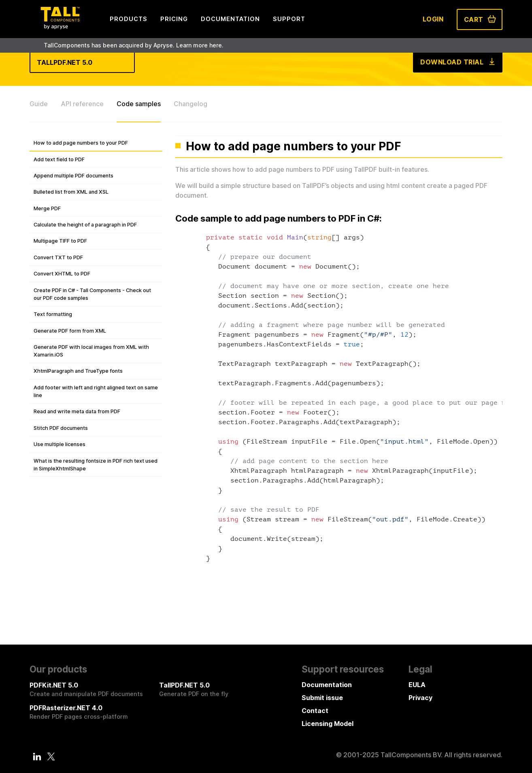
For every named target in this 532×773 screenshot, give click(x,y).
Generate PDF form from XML (70, 331)
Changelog (190, 104)
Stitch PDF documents (61, 428)
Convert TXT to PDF (58, 257)
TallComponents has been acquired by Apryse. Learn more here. (134, 45)
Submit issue (322, 698)
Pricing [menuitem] (174, 19)
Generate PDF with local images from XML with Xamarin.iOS (91, 351)
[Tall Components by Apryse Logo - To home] (60, 27)
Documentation (327, 685)
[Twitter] (51, 756)
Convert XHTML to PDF (62, 274)
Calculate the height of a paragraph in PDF (85, 225)
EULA (417, 685)
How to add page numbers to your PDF (81, 143)
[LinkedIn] (37, 756)
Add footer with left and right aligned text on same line (96, 391)
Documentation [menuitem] (230, 19)
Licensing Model (328, 724)
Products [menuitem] (129, 19)
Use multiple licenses (60, 444)
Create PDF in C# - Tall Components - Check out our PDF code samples (92, 294)
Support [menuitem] (289, 19)
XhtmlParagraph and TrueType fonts (78, 371)
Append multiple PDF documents (73, 176)
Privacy (420, 698)
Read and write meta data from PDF (77, 411)
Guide (39, 104)
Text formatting (53, 314)
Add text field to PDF (59, 159)
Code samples (139, 104)
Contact (315, 711)
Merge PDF (47, 208)
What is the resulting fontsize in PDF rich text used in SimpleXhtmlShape (96, 465)
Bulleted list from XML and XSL (71, 192)
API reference (82, 104)
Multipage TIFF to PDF (60, 241)
